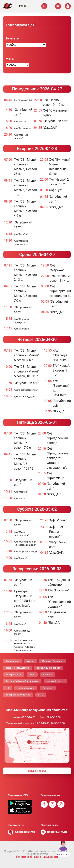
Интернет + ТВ (14, 675)
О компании (13, 661)
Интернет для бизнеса (18, 695)
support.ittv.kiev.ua (25, 832)
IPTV (41, 695)
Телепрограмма (26, 688)
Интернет (48, 688)
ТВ (7, 688)
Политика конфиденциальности (37, 857)
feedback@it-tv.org (57, 832)
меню (23, 6)
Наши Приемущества (18, 668)
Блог (32, 675)
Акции (31, 661)
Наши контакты (37, 771)
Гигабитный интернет (49, 668)
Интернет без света (53, 661)
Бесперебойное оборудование (22, 681)
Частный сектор (55, 681)
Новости (48, 675)
